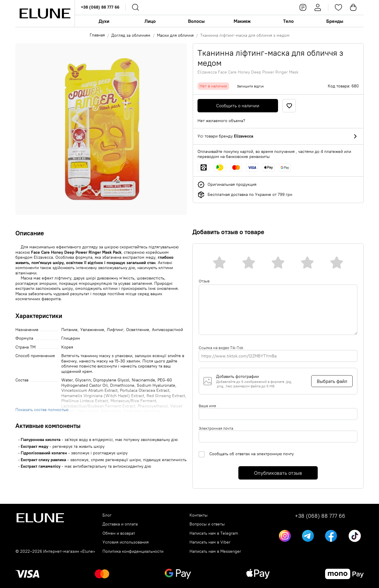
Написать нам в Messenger (215, 551)
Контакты (199, 515)
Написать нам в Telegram (214, 533)
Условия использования (126, 542)
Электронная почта (216, 428)
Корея (67, 347)
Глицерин (71, 338)
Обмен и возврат (119, 533)
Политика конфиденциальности (133, 551)
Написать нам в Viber (210, 542)
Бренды (335, 21)
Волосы (196, 21)
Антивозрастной (167, 330)
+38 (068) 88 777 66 (100, 7)
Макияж (242, 21)
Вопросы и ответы (207, 524)
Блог (107, 515)
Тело (288, 21)
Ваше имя (207, 406)
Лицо (150, 21)
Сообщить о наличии (238, 106)
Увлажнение (92, 330)
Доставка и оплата (120, 524)
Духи (104, 21)
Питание (69, 330)
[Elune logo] (45, 13)
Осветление (138, 330)
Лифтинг (115, 330)
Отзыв (204, 281)
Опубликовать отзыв (278, 473)
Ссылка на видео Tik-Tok (221, 348)
